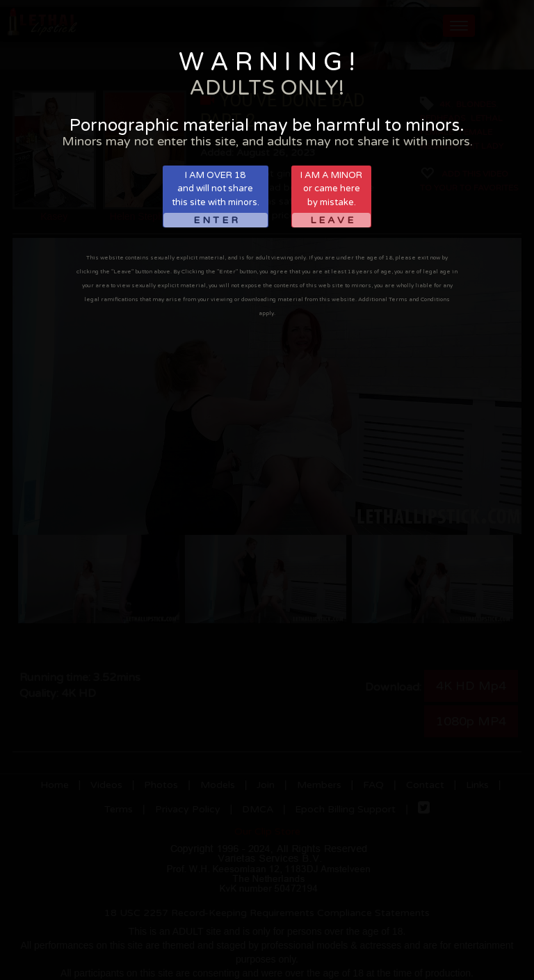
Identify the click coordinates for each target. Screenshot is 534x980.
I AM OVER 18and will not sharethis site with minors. (216, 199)
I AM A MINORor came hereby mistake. (331, 199)
